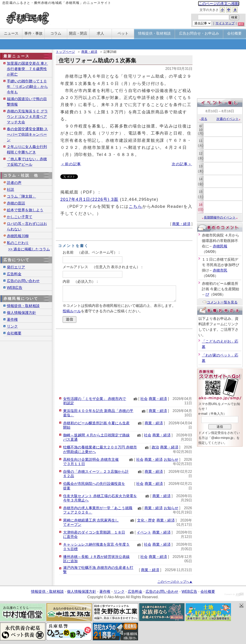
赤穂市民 (220, 270)
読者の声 (14, 183)
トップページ (65, 52)
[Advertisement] (124, 362)
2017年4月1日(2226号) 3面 (89, 199)
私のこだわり (18, 243)
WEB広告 (15, 288)
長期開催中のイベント (220, 217)
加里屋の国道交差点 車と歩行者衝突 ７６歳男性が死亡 (27, 69)
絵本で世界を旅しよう (25, 210)
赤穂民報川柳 (18, 236)
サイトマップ (225, 23)
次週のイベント (229, 119)
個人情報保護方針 (21, 313)
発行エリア (16, 267)
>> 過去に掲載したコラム (29, 249)
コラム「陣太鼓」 (21, 196)
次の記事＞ (182, 164)
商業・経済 (89, 52)
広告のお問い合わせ (23, 281)
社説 (10, 190)
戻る (203, 119)
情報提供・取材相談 (23, 306)
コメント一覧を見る (220, 302)
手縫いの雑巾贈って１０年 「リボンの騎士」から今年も (27, 87)
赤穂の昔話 (16, 203)
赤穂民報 (220, 246)
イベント (144, 532)
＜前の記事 (71, 164)
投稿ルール (72, 311)
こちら (136, 206)
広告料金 (14, 274)
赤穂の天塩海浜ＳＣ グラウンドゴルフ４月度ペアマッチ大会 (27, 117)
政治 (155, 447)
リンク (12, 326)
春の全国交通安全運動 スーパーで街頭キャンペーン (27, 134)
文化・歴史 (146, 520)
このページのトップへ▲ (175, 582)
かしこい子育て (20, 217)
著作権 (12, 319)
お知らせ (171, 459)
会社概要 (14, 333)
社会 (144, 399)
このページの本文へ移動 (219, 4)
